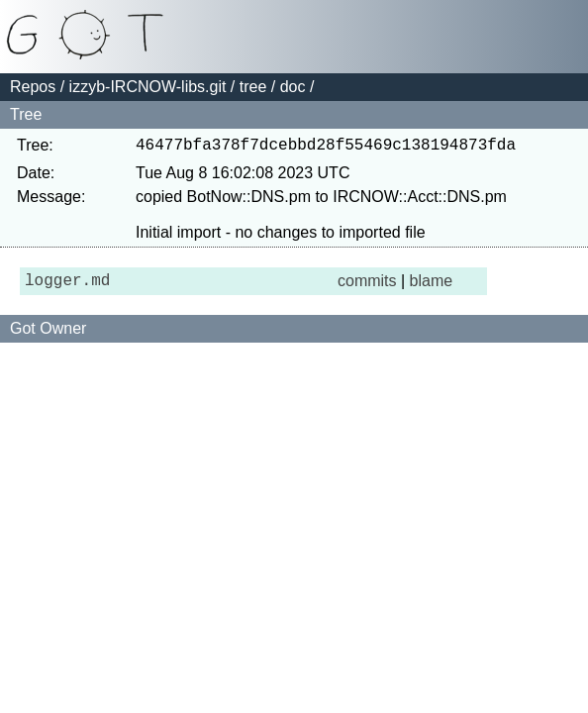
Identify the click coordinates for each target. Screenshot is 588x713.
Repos (33, 87)
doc (293, 87)
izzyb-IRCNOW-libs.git (148, 87)
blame (432, 287)
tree (253, 87)
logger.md (67, 287)
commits (367, 287)
